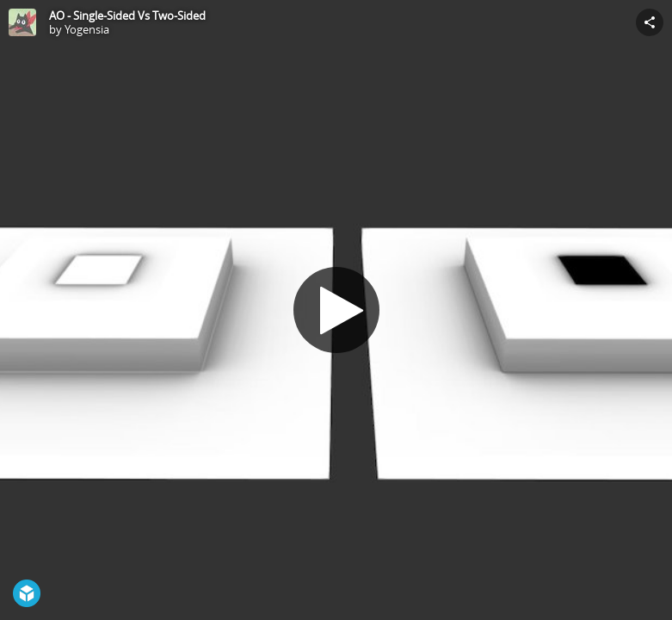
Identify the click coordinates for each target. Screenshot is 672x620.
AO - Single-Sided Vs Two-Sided (127, 15)
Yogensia (87, 29)
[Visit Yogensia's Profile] (22, 22)
